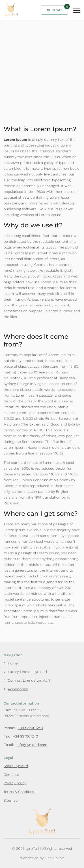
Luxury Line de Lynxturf (28, 672)
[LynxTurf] (11, 15)
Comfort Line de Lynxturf (29, 680)
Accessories (18, 689)
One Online (54, 858)
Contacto (11, 775)
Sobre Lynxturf (16, 766)
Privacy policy (15, 783)
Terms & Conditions (20, 792)
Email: (25, 745)
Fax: (21, 736)
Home (13, 663)
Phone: (23, 728)
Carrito (57, 10)
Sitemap (11, 800)
